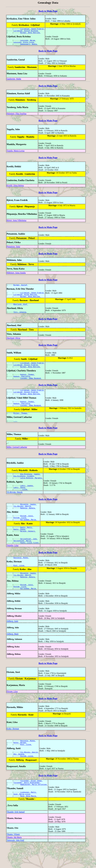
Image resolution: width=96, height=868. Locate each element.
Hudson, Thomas (28, 380)
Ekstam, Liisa (20, 531)
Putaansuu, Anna (13, 249)
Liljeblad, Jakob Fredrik (32, 29)
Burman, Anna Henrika (30, 34)
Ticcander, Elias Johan (31, 803)
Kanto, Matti (27, 542)
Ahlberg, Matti (13, 653)
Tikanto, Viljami (13, 858)
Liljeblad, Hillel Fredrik (26, 370)
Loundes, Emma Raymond (31, 385)
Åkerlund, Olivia (13, 343)
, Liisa (24, 501)
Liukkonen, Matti (29, 815)
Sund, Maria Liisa (22, 818)
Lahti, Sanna (20, 499)
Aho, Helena (19, 775)
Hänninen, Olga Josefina (16, 116)
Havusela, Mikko (21, 574)
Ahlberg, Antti (12, 641)
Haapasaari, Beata (29, 46)
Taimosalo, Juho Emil (15, 864)
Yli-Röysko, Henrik (15, 504)
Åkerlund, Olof (21, 308)
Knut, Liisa (19, 582)
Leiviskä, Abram (28, 42)
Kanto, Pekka (20, 544)
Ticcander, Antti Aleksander (27, 805)
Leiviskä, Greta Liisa (24, 44)
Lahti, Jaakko (27, 497)
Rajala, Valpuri (28, 546)
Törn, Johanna (20, 316)
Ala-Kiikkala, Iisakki (24, 486)
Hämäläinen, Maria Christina (34, 807)
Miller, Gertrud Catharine (17, 457)
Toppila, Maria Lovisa (15, 153)
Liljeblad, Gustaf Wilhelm (26, 31)
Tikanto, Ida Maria (14, 861)
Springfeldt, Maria (23, 557)
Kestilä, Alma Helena (15, 188)
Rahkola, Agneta (28, 521)
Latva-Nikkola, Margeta (31, 489)
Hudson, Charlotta (22, 383)
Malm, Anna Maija (29, 820)
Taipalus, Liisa (12, 562)
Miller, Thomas (21, 422)
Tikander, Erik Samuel (16, 836)
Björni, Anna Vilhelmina (16, 223)
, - (15, 431)
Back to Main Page (48, 11)
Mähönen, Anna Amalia (16, 275)
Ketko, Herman (13, 748)
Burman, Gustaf (21, 288)
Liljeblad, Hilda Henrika (26, 298)
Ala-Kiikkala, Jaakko (30, 484)
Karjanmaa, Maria (29, 534)
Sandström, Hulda (14, 81)
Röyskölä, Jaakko (29, 517)
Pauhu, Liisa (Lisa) (30, 559)
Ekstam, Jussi (27, 529)
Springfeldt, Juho (29, 554)
